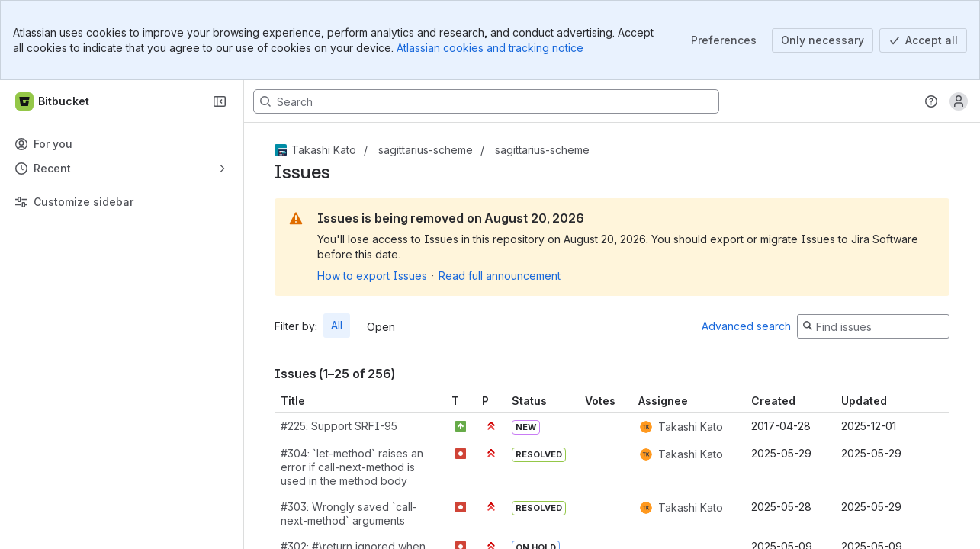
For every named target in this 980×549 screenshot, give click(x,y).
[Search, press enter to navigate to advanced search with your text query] (486, 101)
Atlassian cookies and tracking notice (490, 48)
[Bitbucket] (53, 101)
